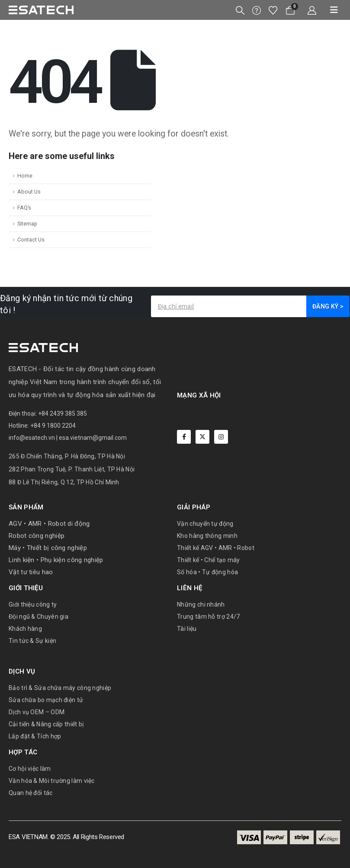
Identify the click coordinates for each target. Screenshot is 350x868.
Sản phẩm (26, 507)
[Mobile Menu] (331, 10)
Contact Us (31, 240)
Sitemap (27, 224)
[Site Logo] (41, 10)
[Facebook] (184, 437)
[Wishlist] (273, 10)
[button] (240, 10)
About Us (29, 192)
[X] (202, 437)
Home (25, 176)
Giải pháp (194, 507)
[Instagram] (221, 437)
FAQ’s (24, 208)
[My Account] (312, 10)
